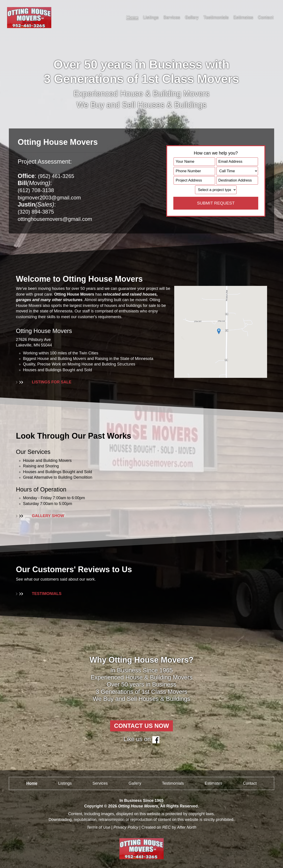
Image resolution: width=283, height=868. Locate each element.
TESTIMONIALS (39, 594)
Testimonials (216, 17)
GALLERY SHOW (40, 516)
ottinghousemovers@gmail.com (60, 219)
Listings (151, 17)
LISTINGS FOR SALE (44, 382)
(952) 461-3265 (58, 176)
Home (132, 17)
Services (172, 17)
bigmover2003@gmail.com (53, 197)
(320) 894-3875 (38, 212)
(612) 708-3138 (38, 190)
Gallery (192, 17)
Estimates (243, 17)
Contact (266, 17)
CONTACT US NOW (141, 726)
